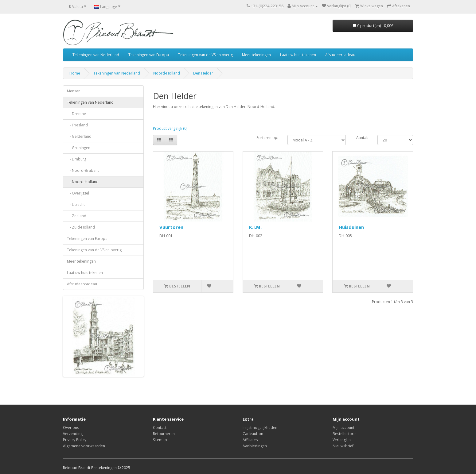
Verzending (73, 434)
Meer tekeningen (256, 55)
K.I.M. (255, 227)
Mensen (74, 91)
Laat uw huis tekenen (298, 55)
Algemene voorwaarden (84, 446)
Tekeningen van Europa (149, 55)
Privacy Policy (75, 440)
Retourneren (164, 434)
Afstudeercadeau (340, 55)
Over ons (71, 428)
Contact (160, 428)
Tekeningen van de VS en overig (205, 55)
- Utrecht (76, 204)
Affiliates (250, 440)
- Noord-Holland (83, 182)
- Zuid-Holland (81, 227)
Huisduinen (351, 227)
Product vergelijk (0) (170, 128)
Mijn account (343, 428)
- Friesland (77, 125)
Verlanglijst (342, 440)
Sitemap (160, 440)
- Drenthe (76, 114)
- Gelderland (79, 136)
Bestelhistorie (345, 434)
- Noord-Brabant (83, 170)
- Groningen (79, 148)
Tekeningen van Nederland (96, 55)
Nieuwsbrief (343, 446)
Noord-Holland (167, 73)
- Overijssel (78, 193)
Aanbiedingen (255, 446)
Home (75, 73)
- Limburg (77, 159)
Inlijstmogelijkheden (260, 428)
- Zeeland (77, 216)
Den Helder (203, 73)
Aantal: (362, 138)
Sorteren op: (267, 138)
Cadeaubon (253, 434)
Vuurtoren (171, 227)
